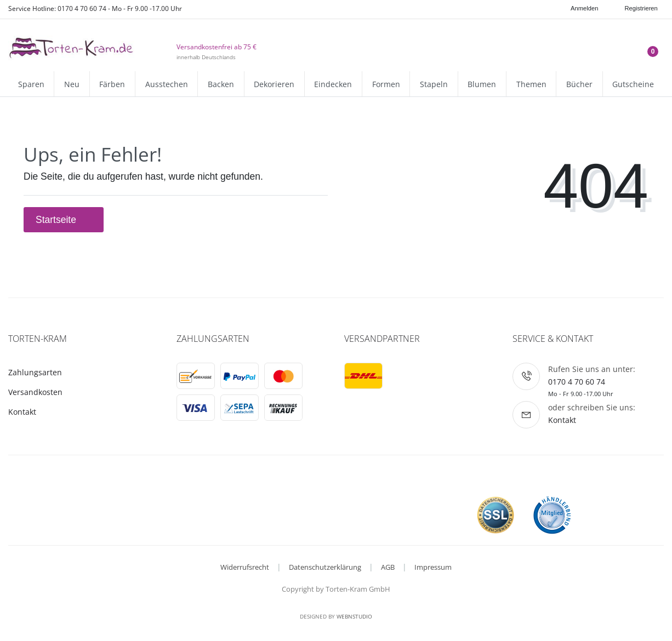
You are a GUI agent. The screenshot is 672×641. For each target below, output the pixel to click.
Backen (221, 84)
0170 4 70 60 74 (577, 382)
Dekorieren (274, 84)
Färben (112, 84)
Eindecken (333, 84)
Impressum (433, 567)
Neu (72, 84)
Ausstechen (167, 84)
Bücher (579, 84)
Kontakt (22, 412)
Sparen (31, 84)
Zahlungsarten (35, 372)
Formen (386, 84)
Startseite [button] (64, 220)
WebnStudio (354, 616)
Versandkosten (35, 392)
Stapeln (434, 84)
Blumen (482, 84)
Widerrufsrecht (245, 567)
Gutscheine (633, 84)
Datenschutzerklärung (325, 567)
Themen (531, 84)
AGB (388, 567)
